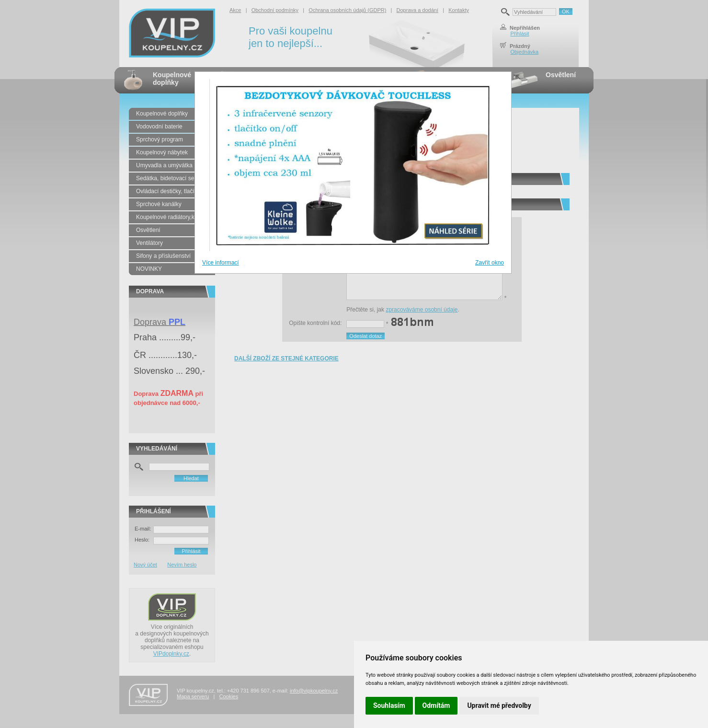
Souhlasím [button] (389, 705)
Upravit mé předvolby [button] (499, 705)
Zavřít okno (490, 263)
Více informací (221, 263)
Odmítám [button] (436, 705)
